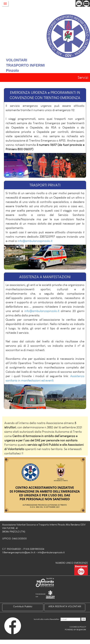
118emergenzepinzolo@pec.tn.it (19, 552)
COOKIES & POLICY (78, 627)
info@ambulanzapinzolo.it (35, 241)
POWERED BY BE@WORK (75, 630)
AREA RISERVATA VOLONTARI (65, 606)
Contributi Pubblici (23, 606)
